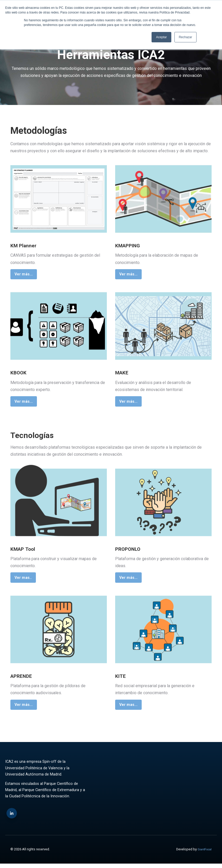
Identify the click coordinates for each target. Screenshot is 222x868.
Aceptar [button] (161, 37)
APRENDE (25, 679)
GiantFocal (204, 854)
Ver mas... (130, 709)
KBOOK (21, 374)
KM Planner (27, 245)
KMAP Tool (26, 551)
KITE (122, 679)
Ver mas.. (24, 580)
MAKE (124, 374)
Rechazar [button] (185, 37)
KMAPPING (132, 245)
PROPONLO (132, 551)
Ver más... (25, 275)
